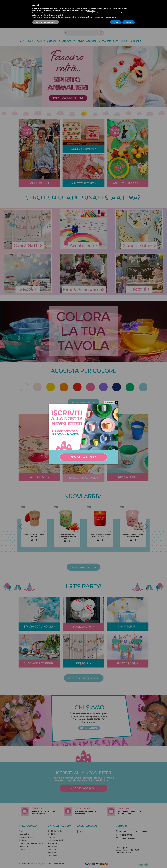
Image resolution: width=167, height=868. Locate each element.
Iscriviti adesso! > (84, 788)
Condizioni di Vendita (55, 831)
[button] (136, 41)
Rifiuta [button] (116, 22)
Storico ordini (52, 846)
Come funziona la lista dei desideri (31, 843)
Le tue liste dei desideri (56, 840)
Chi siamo (22, 840)
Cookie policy (52, 855)
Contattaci (23, 849)
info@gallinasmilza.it (127, 838)
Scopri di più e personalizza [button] (46, 22)
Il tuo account (53, 843)
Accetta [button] (128, 22)
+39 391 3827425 (125, 835)
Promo (21, 831)
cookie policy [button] (92, 11)
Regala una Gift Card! (26, 837)
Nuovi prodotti (24, 834)
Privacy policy (52, 852)
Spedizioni (51, 834)
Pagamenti (52, 837)
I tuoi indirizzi (52, 849)
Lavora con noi (24, 846)
